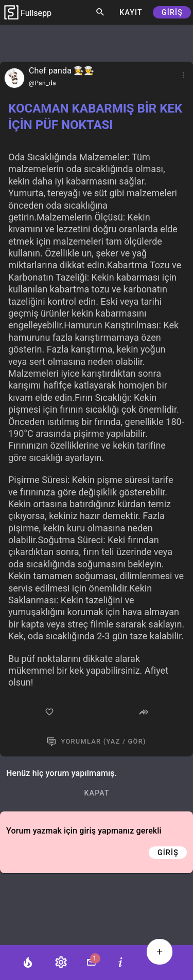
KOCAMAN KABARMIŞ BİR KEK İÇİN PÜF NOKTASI (95, 117)
